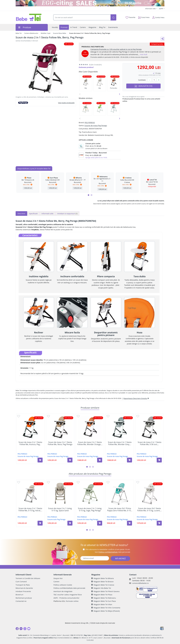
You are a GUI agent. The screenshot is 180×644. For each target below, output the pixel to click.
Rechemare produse (24, 598)
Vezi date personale (112, 552)
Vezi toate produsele (66, 103)
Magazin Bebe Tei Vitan (102, 604)
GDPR (161, 9)
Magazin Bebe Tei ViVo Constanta (106, 608)
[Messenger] (21, 629)
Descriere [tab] (21, 213)
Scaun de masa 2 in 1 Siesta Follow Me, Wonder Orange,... (90, 443)
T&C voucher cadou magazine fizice (68, 595)
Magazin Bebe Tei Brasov (102, 582)
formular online (72, 601)
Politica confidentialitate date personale (69, 588)
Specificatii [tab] (33, 213)
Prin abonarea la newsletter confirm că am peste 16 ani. (108, 549)
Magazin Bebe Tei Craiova (103, 585)
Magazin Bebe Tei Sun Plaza (104, 601)
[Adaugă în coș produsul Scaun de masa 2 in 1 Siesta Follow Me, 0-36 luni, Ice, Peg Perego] (159, 460)
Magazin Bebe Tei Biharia (103, 578)
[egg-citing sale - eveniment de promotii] (90, 3)
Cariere (56, 582)
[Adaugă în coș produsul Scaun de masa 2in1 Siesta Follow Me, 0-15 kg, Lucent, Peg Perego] (159, 523)
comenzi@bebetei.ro (140, 583)
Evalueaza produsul (86, 67)
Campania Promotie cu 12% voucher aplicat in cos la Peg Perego (116, 49)
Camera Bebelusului (31, 33)
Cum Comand (21, 582)
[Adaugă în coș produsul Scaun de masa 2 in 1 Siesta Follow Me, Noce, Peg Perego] (70, 460)
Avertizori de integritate (63, 591)
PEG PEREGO (90, 122)
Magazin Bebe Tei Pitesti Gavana (105, 591)
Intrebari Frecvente (23, 591)
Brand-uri (19, 595)
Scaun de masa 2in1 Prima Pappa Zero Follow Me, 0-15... (120, 509)
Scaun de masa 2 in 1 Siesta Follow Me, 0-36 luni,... (150, 443)
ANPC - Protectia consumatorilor (66, 598)
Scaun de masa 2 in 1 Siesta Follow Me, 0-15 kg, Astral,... (30, 509)
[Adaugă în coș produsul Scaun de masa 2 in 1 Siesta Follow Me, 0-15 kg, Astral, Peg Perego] (40, 523)
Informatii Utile (151, 9)
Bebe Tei (19, 33)
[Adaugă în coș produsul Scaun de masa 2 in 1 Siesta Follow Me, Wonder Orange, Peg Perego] (100, 460)
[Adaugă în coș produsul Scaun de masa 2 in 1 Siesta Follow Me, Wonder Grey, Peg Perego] (129, 460)
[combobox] (82, 17)
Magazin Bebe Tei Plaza (102, 595)
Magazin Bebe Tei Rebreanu (104, 598)
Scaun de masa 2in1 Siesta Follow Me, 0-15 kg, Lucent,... (150, 509)
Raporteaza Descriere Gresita (136, 398)
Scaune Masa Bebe (60, 33)
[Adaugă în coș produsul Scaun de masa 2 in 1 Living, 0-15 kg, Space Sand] (70, 523)
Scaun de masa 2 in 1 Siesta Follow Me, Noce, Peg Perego (60, 443)
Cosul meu (144, 17)
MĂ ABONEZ (120, 558)
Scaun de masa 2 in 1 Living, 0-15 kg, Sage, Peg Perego (90, 509)
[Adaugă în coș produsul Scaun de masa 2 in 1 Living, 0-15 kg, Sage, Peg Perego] (100, 523)
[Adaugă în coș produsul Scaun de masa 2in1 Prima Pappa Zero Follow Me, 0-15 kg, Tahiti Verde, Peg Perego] (129, 523)
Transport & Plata (23, 585)
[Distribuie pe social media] (163, 39)
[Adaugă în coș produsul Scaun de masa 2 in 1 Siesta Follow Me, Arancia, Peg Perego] (40, 460)
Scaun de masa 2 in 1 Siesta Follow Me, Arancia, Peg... (30, 443)
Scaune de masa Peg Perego (96, 125)
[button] (89, 195)
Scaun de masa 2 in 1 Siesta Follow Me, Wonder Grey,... (120, 443)
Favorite (130, 17)
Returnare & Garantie (24, 588)
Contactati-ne (21, 601)
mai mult (144, 54)
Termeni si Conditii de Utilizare (28, 578)
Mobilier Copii (46, 33)
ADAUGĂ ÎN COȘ (143, 86)
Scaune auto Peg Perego (56, 519)
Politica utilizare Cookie (63, 585)
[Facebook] (17, 629)
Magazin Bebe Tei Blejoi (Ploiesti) (106, 611)
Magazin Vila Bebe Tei (101, 588)
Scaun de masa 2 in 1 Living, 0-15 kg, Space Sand (60, 509)
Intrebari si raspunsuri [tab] (67, 213)
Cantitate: (142, 80)
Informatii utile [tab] (47, 213)
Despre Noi (58, 578)
